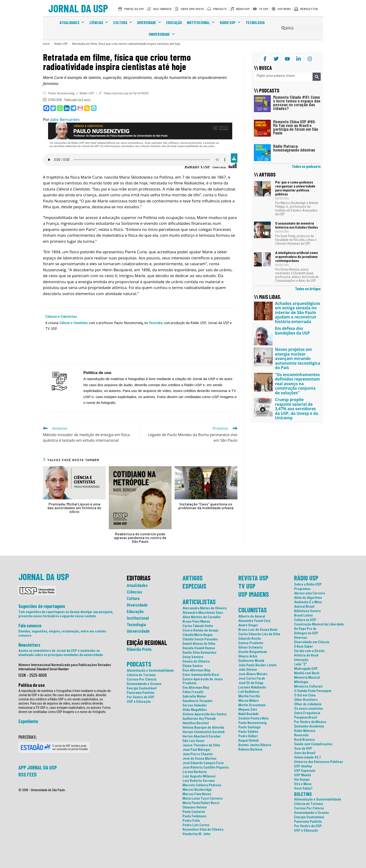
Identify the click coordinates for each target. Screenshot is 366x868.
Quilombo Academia (309, 726)
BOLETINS (303, 794)
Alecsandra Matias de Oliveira (205, 608)
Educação (174, 22)
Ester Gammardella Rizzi (201, 675)
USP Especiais (305, 771)
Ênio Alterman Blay (197, 670)
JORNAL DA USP (78, 8)
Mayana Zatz (248, 710)
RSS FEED (28, 774)
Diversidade (149, 22)
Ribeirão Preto (139, 649)
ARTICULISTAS (199, 602)
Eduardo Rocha (250, 639)
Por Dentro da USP (141, 697)
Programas (302, 589)
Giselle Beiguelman (253, 652)
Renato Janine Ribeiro (255, 745)
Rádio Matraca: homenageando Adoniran (294, 148)
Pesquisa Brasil (306, 718)
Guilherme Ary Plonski (199, 719)
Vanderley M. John (196, 834)
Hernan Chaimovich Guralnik (204, 732)
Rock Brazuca (304, 740)
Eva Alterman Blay (196, 688)
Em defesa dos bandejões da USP (292, 331)
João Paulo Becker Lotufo (257, 665)
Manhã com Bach (307, 673)
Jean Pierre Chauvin (198, 754)
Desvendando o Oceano (144, 684)
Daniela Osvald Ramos (199, 648)
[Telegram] (73, 108)
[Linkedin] (67, 108)
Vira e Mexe (303, 784)
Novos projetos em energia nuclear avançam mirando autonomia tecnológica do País (298, 358)
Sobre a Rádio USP (308, 584)
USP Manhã (303, 775)
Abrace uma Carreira (310, 593)
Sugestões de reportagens (42, 606)
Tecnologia (255, 22)
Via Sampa (302, 780)
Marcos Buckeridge (197, 790)
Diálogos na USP (306, 633)
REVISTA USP (253, 578)
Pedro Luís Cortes (196, 825)
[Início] (46, 44)
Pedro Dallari (248, 736)
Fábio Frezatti (193, 692)
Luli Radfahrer (249, 692)
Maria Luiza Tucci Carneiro (203, 799)
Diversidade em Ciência (312, 642)
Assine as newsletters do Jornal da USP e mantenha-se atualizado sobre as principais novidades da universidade (61, 653)
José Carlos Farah (252, 679)
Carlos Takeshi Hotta (198, 626)
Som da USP (303, 749)
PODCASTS (139, 664)
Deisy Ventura (193, 657)
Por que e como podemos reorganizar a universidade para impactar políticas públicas (295, 188)
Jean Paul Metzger (197, 750)
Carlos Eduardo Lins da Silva (259, 634)
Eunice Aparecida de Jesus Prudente (203, 681)
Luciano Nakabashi (252, 687)
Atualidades (72, 22)
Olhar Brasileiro (306, 700)
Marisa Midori (249, 701)
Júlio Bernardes (65, 119)
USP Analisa (303, 766)
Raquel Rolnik (248, 741)
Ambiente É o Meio (308, 602)
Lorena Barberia (195, 772)
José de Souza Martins (199, 759)
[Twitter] (53, 108)
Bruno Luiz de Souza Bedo (258, 630)
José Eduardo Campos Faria (203, 763)
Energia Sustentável (142, 688)
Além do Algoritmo (308, 598)
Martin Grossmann (252, 705)
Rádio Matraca (305, 731)
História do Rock (306, 655)
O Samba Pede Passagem (313, 691)
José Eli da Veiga (251, 683)
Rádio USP (230, 22)
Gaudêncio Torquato (197, 701)
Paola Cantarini (194, 812)
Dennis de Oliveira (196, 662)
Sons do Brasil (305, 753)
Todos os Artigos (308, 289)
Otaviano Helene (195, 807)
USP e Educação (139, 702)
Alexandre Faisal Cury (254, 621)
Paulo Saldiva (248, 732)
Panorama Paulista (141, 693)
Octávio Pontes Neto (253, 718)
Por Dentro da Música (310, 722)
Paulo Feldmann (194, 816)
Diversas (301, 638)
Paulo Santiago (249, 727)
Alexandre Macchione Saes (203, 613)
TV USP (247, 586)
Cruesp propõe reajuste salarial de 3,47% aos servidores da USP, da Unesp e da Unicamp (297, 409)
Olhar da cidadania (308, 704)
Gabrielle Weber (194, 697)
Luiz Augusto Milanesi (199, 776)
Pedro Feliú (191, 821)
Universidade (162, 34)
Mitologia (301, 682)
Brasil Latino (303, 616)
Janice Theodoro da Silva (201, 745)
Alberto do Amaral (252, 616)
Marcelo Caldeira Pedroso (202, 785)
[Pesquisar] (317, 77)
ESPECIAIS (194, 586)
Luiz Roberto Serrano (199, 781)
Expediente (28, 721)
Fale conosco (30, 625)
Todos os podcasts (306, 166)
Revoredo (301, 735)
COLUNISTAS (253, 610)
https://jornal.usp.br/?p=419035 (126, 93)
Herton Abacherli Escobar (202, 736)
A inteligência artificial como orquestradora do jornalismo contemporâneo (297, 257)
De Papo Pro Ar (305, 629)
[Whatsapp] (60, 108)
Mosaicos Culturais (308, 686)
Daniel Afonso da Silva (199, 644)
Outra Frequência (307, 713)
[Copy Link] (87, 108)
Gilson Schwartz (251, 647)
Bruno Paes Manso (196, 622)
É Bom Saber (304, 647)
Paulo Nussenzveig (61, 93)
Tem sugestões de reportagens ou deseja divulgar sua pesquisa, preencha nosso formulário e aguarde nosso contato (66, 614)
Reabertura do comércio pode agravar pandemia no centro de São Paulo (140, 538)
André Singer (248, 625)
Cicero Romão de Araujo (201, 630)
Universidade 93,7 (308, 757)
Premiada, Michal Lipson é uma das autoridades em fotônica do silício (74, 508)
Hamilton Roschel (196, 723)
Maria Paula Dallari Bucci (201, 803)
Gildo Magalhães (195, 710)
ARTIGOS (193, 578)
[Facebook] (46, 108)
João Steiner (248, 670)
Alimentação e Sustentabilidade (150, 671)
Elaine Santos (193, 666)
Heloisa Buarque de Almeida (203, 728)
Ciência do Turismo (141, 675)
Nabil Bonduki (248, 714)
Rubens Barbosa (250, 750)
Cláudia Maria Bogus (198, 635)
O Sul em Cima (305, 695)
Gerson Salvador (195, 705)
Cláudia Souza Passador (200, 639)
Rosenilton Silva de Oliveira (203, 830)
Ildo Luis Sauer (194, 741)
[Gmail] (80, 108)
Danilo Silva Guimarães (199, 653)
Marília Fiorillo (249, 696)
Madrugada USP (306, 669)
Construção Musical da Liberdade (319, 624)
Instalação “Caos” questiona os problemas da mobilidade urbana (206, 506)
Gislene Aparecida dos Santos (205, 714)
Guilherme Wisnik (251, 661)
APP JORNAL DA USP (38, 767)
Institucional (201, 22)
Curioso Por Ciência (142, 679)
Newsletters (29, 645)
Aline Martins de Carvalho (202, 617)
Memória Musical (307, 678)
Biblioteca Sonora (307, 611)
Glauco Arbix (248, 656)
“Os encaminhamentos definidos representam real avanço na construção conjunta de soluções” (297, 384)
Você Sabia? (303, 789)
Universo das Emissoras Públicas (318, 762)
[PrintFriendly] (94, 108)
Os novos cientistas (309, 709)
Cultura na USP (305, 620)
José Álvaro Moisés (253, 674)
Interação (301, 660)
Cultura (123, 22)
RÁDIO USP (306, 578)
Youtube (156, 323)
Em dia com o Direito (309, 651)
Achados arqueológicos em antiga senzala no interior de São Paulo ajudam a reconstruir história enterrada (298, 312)
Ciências (99, 22)
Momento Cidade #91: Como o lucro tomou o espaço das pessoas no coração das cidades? (297, 103)
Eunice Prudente (251, 643)
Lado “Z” (301, 664)
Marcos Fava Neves (197, 794)
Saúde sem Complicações (313, 744)
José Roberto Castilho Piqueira (206, 767)
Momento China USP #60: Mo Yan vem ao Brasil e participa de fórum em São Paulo (296, 127)
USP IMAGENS (254, 594)
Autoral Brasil (304, 607)
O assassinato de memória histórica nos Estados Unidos (297, 225)
